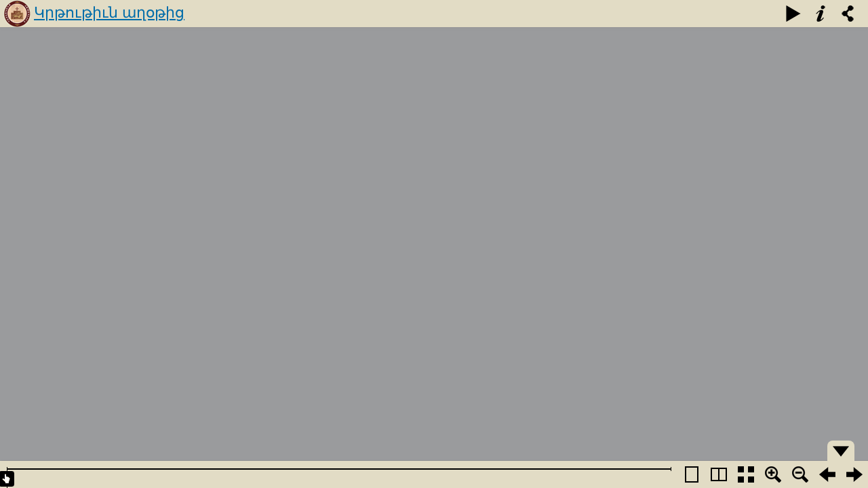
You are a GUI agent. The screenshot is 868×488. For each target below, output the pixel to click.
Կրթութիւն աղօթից (109, 13)
